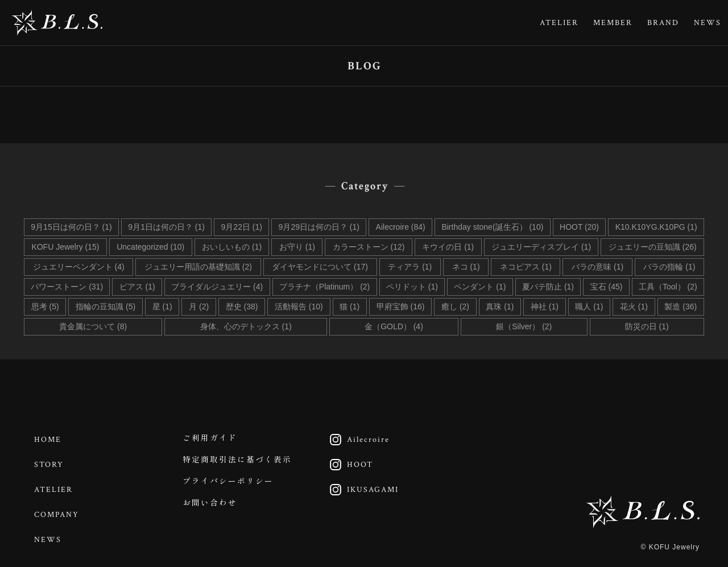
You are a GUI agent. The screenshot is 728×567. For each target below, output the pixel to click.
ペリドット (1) (412, 287)
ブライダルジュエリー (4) (217, 287)
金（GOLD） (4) (394, 326)
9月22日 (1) (242, 227)
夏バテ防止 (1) (548, 287)
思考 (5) (45, 307)
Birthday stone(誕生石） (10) (492, 227)
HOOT (349, 462)
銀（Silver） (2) (524, 326)
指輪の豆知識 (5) (106, 307)
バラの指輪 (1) (669, 267)
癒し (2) (455, 307)
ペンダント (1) (480, 287)
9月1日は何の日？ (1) (166, 227)
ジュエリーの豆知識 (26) (653, 247)
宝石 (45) (607, 287)
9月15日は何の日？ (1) (71, 227)
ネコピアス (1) (526, 267)
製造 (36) (681, 307)
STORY (50, 462)
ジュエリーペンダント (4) (79, 267)
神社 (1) (545, 307)
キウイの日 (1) (448, 247)
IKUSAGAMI (362, 486)
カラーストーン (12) (369, 247)
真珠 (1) (500, 307)
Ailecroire (357, 439)
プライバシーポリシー (229, 486)
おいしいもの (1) (232, 247)
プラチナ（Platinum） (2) (324, 287)
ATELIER (559, 23)
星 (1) (162, 307)
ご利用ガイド (210, 439)
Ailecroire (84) (401, 227)
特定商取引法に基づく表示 (238, 462)
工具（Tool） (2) (668, 287)
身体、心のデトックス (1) (246, 326)
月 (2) (199, 307)
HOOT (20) (579, 227)
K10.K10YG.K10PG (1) (656, 227)
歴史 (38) (242, 307)
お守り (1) (297, 247)
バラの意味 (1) (597, 267)
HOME (49, 439)
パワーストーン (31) (67, 287)
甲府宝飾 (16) (401, 307)
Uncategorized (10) (150, 247)
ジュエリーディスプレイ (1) (541, 247)
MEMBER (613, 23)
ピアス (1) (137, 287)
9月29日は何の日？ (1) (319, 227)
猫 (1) (349, 307)
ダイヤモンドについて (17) (320, 267)
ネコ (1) (466, 267)
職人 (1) (589, 307)
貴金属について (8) (93, 326)
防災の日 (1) (647, 326)
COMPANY (58, 509)
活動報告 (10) (299, 307)
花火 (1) (634, 307)
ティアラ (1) (410, 267)
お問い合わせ (210, 509)
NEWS (708, 23)
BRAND (663, 23)
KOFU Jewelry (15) (65, 247)
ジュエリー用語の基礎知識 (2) (198, 267)
